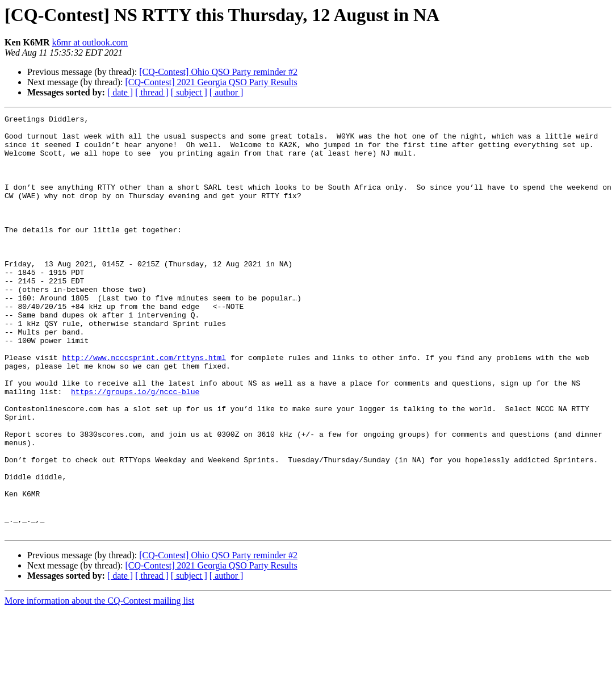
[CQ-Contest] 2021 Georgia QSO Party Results (211, 82)
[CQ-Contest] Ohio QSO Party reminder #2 (218, 72)
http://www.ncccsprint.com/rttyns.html (144, 407)
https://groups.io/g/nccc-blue (135, 448)
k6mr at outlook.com (90, 42)
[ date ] (120, 92)
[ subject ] (189, 92)
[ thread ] (152, 92)
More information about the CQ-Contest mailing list (99, 684)
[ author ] (227, 92)
